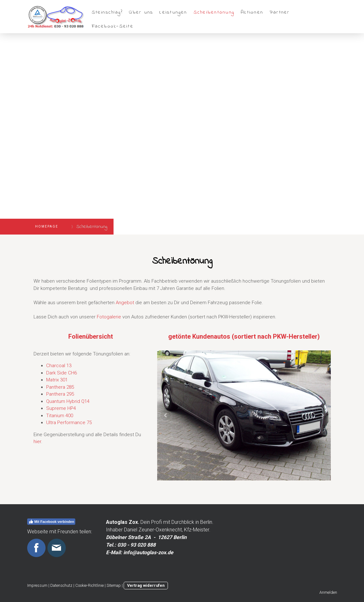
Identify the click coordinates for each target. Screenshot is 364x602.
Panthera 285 (60, 387)
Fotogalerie (109, 317)
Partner (280, 12)
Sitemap (114, 585)
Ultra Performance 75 (69, 423)
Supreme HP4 (61, 408)
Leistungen (173, 12)
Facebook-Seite (113, 26)
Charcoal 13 (59, 366)
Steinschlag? (107, 12)
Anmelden (328, 592)
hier (37, 442)
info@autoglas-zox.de (148, 552)
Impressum (37, 585)
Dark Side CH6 (62, 373)
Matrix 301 (57, 380)
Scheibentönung (214, 12)
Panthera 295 (60, 394)
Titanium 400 (60, 416)
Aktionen (252, 12)
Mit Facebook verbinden (51, 522)
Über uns (141, 12)
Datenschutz (61, 585)
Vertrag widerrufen (146, 585)
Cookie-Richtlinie (89, 585)
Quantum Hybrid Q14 (68, 401)
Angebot (125, 303)
